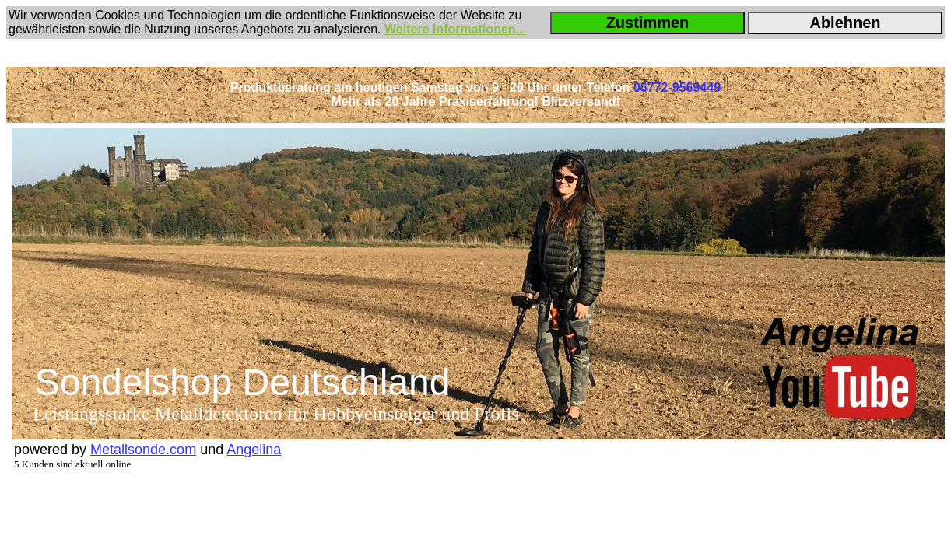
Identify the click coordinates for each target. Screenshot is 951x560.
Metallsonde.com (143, 450)
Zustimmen (648, 23)
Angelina (254, 450)
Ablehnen (845, 23)
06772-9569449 (677, 87)
